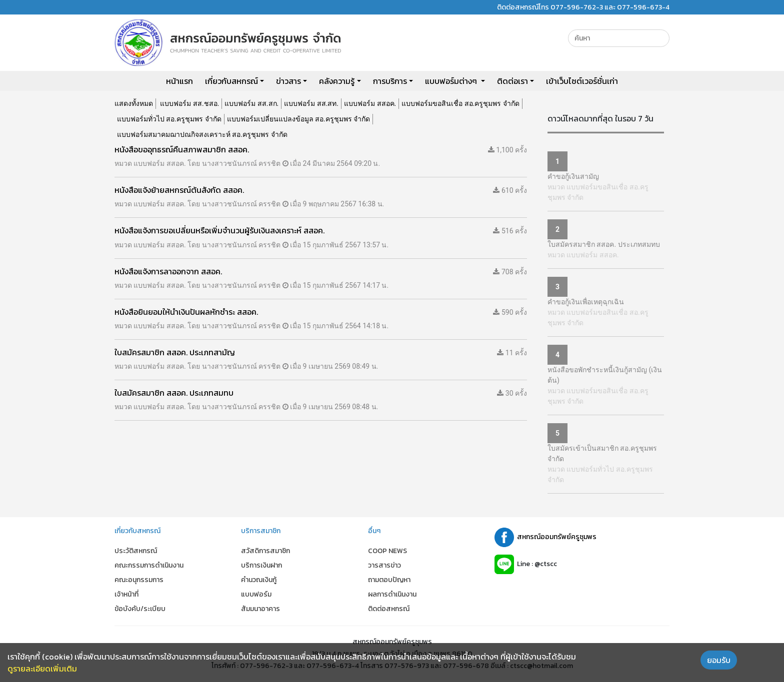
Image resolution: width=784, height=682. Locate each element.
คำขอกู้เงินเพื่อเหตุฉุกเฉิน (586, 302)
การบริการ (390, 81)
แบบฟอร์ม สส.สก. (251, 103)
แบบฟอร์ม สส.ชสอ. (189, 103)
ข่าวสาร (288, 81)
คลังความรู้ (337, 81)
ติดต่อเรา (512, 81)
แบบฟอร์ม (256, 594)
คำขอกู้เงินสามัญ (573, 176)
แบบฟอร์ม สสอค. (370, 103)
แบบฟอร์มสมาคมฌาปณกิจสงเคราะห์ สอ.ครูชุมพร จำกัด (202, 134)
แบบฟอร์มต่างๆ (452, 81)
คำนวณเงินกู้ (259, 580)
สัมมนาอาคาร (260, 609)
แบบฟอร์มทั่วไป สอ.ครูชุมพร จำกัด (169, 119)
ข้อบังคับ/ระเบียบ (140, 609)
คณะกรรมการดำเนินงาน (149, 565)
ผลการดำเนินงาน (392, 594)
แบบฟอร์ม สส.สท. (311, 103)
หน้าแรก (179, 81)
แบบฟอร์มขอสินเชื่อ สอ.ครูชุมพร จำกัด (460, 103)
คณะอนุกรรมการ (139, 580)
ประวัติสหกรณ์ (136, 551)
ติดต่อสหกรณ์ (389, 609)
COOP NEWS (387, 551)
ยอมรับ (719, 660)
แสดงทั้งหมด (134, 103)
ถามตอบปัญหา (389, 580)
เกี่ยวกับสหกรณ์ (231, 81)
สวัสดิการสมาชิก (265, 551)
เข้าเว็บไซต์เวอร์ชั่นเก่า (582, 81)
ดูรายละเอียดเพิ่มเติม (42, 669)
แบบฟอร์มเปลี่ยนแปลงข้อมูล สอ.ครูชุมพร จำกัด (299, 119)
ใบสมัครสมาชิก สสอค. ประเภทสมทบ (604, 244)
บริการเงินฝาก (261, 565)
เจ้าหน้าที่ (126, 594)
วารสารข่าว (384, 565)
